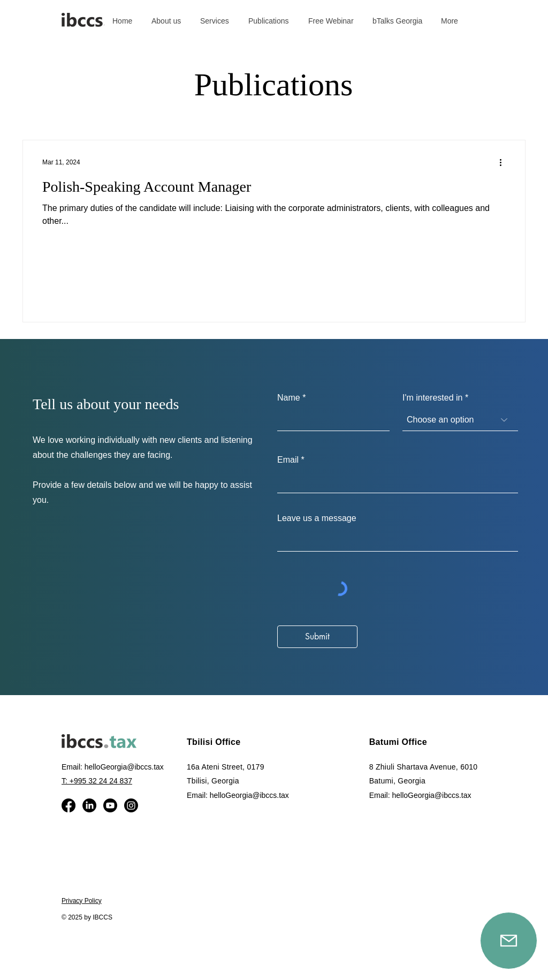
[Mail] (509, 941)
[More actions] (504, 162)
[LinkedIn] (89, 805)
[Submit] (317, 637)
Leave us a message (317, 518)
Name (289, 398)
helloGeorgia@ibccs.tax (124, 767)
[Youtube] (110, 805)
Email (288, 460)
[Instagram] (131, 805)
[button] (216, 21)
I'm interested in (432, 398)
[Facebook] (68, 805)
